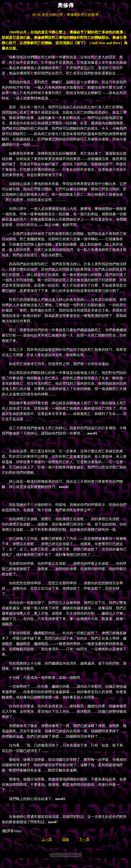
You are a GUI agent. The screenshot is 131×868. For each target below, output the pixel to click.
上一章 (47, 839)
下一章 (84, 839)
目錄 (65, 839)
